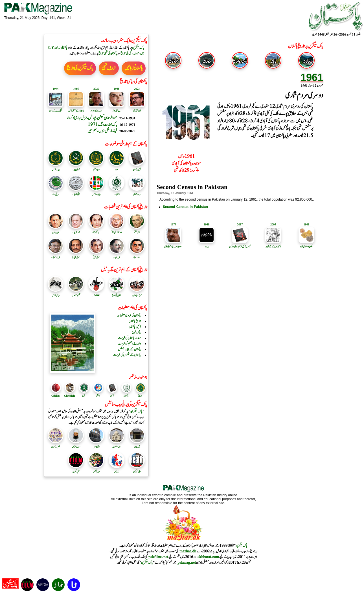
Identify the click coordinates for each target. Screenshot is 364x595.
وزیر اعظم (96, 168)
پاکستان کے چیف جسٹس (129, 349)
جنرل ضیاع (76, 255)
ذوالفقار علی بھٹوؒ (117, 230)
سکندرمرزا (137, 255)
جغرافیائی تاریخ (117, 293)
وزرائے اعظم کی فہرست (129, 344)
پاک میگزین (138, 48)
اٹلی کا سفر (96, 445)
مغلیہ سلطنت (117, 445)
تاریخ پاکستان (135, 321)
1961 (312, 77)
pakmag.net (187, 563)
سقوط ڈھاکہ (96, 293)
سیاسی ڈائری (56, 293)
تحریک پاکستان (137, 293)
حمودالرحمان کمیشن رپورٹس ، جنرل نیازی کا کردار (92, 118)
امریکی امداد (56, 192)
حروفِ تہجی (109, 68)
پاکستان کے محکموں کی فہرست (127, 355)
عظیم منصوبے (76, 293)
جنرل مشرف (56, 255)
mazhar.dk (188, 551)
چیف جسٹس (56, 168)
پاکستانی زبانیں (134, 68)
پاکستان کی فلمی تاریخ (108, 53)
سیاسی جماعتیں (96, 192)
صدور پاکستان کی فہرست (129, 338)
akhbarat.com (208, 557)
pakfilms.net (158, 557)
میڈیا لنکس (96, 470)
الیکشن (98, 396)
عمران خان (56, 230)
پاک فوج (136, 332)
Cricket (55, 396)
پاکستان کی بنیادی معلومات (129, 315)
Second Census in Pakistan (185, 207)
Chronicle (70, 396)
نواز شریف (76, 230)
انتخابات (117, 192)
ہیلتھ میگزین (137, 470)
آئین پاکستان (137, 168)
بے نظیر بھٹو (96, 230)
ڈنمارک (117, 470)
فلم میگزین (76, 470)
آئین (112, 396)
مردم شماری (137, 192)
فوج (84, 396)
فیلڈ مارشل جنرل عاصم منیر (102, 131)
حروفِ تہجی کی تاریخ (130, 53)
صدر (117, 168)
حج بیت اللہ (137, 445)
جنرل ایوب (117, 255)
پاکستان (126, 396)
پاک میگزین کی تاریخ (80, 68)
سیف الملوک (76, 445)
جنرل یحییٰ (96, 255)
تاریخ (140, 396)
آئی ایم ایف (76, 192)
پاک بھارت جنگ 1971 (102, 125)
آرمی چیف (76, 168)
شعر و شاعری (56, 445)
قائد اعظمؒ (137, 230)
